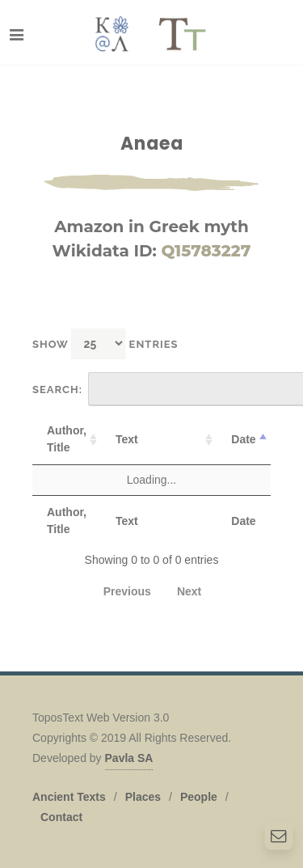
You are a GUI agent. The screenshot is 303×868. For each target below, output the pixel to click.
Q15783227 (206, 251)
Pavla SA (129, 758)
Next (189, 591)
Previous (127, 591)
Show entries (105, 343)
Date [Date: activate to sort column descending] (243, 439)
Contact (61, 817)
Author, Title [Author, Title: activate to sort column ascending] (67, 439)
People (199, 797)
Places (143, 797)
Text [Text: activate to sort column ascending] (127, 439)
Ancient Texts (69, 797)
